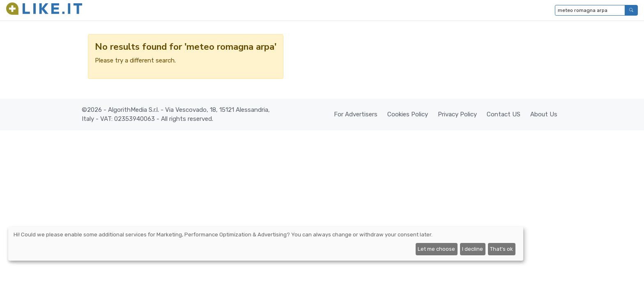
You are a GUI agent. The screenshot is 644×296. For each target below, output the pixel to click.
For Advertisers (356, 114)
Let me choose (436, 249)
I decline (473, 249)
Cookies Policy (408, 114)
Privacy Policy (457, 114)
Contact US (504, 114)
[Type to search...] (590, 10)
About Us (544, 114)
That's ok (501, 249)
